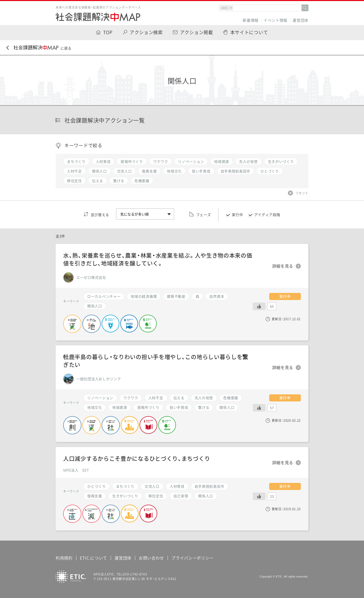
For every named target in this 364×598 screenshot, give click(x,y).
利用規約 (64, 558)
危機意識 (231, 398)
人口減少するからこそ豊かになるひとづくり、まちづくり (137, 458)
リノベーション (100, 398)
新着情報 (251, 20)
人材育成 (177, 486)
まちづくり (125, 486)
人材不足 (156, 398)
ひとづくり (97, 486)
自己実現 (181, 496)
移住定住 (156, 496)
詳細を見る (283, 368)
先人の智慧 (204, 398)
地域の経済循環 (144, 296)
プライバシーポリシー (192, 558)
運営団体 (300, 20)
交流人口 (152, 486)
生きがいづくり (125, 496)
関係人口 (227, 407)
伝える (179, 398)
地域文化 (95, 407)
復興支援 (95, 496)
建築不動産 (176, 296)
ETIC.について (94, 558)
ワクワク (131, 398)
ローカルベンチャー (104, 296)
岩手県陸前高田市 (210, 486)
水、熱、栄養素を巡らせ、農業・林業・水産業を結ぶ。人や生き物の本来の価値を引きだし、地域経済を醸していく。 (158, 259)
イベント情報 (276, 20)
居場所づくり (148, 407)
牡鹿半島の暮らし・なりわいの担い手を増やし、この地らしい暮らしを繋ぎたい (156, 360)
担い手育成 (179, 407)
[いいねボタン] (259, 408)
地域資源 (120, 407)
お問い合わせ (151, 558)
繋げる (204, 407)
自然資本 (217, 296)
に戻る (39, 48)
